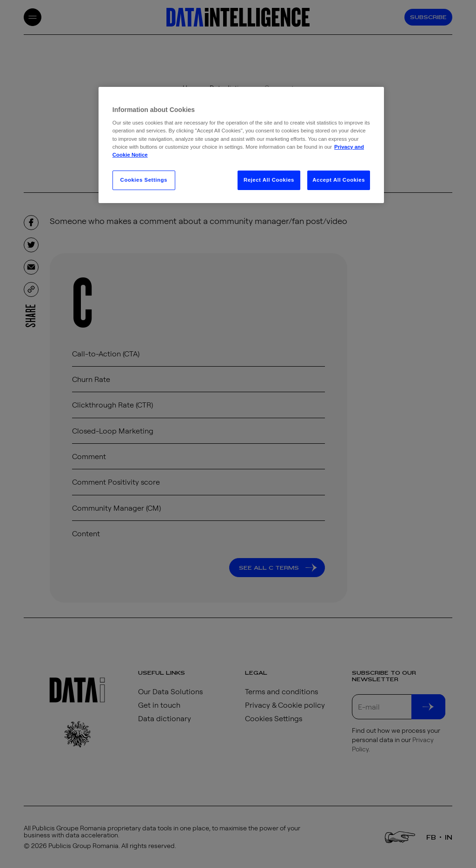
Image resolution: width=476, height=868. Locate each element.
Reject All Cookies (269, 180)
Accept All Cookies (339, 180)
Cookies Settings (144, 180)
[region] (241, 145)
